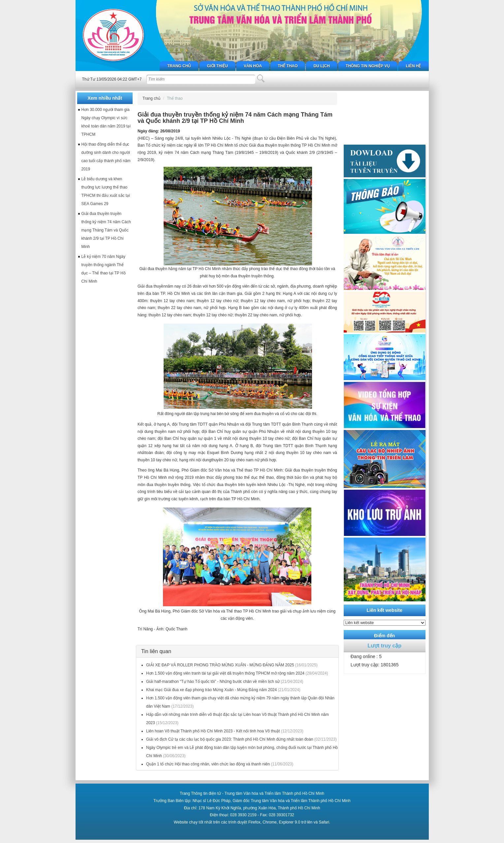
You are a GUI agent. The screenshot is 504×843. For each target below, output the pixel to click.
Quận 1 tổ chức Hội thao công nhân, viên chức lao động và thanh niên (208, 764)
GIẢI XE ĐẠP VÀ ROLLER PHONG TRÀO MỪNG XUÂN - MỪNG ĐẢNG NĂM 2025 (220, 665)
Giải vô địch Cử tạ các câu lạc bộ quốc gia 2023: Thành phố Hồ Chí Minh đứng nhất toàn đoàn (230, 739)
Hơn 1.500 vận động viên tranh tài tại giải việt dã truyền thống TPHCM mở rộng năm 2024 (225, 673)
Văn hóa (253, 66)
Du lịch (321, 66)
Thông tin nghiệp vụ (368, 66)
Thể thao (288, 66)
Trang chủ (179, 66)
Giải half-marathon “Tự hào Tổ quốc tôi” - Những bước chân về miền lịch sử (213, 682)
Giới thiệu (217, 66)
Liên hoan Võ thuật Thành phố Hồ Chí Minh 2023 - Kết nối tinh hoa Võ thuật (213, 731)
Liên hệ (413, 66)
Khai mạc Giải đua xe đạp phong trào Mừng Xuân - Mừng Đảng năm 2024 (211, 690)
